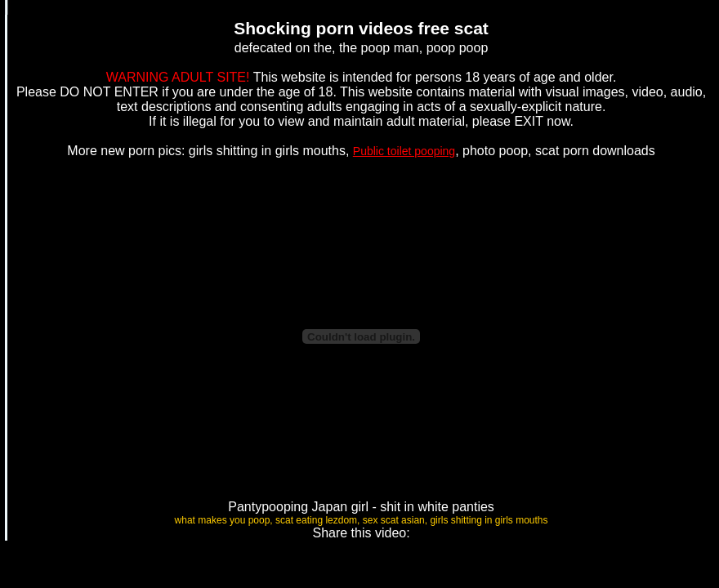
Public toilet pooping (404, 151)
